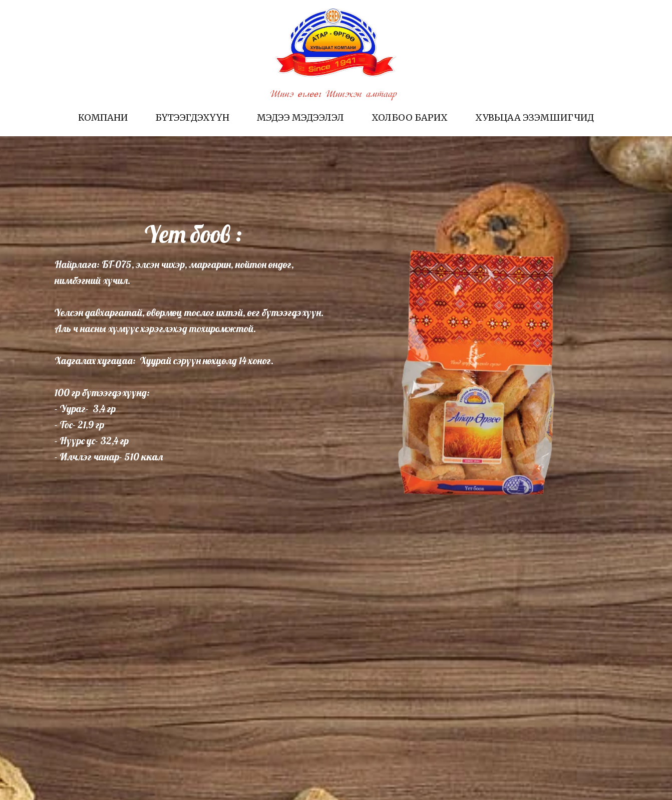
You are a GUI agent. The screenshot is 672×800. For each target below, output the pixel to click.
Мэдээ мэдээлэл (300, 117)
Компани (103, 117)
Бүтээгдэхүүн (192, 117)
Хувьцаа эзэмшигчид (535, 117)
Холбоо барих (410, 117)
